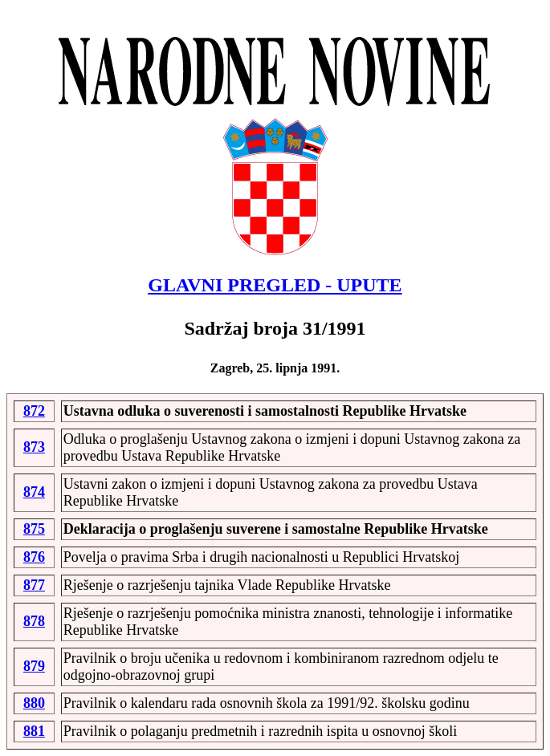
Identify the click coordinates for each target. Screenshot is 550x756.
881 (34, 731)
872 (34, 411)
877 (34, 585)
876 (34, 557)
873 (34, 447)
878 (34, 621)
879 (34, 666)
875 (34, 529)
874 (34, 492)
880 (34, 703)
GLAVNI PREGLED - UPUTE (275, 285)
